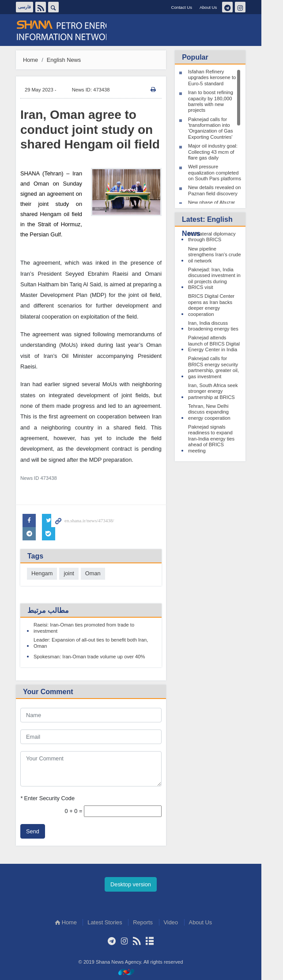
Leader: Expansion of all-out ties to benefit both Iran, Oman (102, 643)
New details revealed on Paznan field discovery (225, 190)
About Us (219, 7)
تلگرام (238, 7)
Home (42, 60)
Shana (72, 30)
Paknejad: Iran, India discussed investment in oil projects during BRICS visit (225, 278)
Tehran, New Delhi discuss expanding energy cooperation (220, 412)
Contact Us (192, 7)
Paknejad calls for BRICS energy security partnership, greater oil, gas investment (225, 367)
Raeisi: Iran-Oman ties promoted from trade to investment (95, 628)
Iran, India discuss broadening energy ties (224, 326)
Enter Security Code (58, 798)
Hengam (53, 573)
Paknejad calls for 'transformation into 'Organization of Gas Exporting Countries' (222, 128)
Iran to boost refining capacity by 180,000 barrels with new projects (222, 101)
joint (80, 573)
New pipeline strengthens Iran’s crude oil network (226, 255)
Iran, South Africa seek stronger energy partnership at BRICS (224, 391)
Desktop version (142, 884)
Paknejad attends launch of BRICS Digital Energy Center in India (225, 344)
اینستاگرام (251, 7)
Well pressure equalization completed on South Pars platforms (226, 173)
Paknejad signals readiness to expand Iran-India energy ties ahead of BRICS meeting (222, 439)
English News (75, 60)
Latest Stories (116, 922)
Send (44, 831)
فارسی (36, 7)
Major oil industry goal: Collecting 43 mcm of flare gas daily (224, 152)
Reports (154, 922)
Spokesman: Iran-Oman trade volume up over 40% (100, 657)
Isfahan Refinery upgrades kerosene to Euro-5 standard (223, 78)
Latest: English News (218, 226)
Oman (104, 573)
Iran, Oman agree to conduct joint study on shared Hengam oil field (101, 129)
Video (182, 922)
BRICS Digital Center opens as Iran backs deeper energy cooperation (222, 305)
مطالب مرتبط (59, 610)
